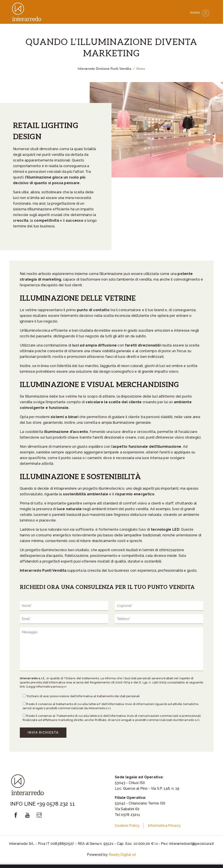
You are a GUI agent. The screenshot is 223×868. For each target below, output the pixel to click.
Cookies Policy (127, 826)
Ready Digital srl (122, 855)
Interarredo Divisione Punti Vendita (104, 69)
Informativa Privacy (164, 826)
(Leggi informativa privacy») (46, 687)
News (141, 69)
